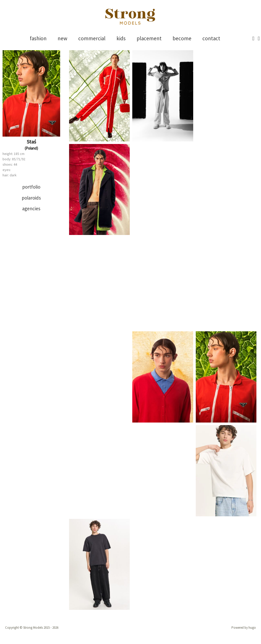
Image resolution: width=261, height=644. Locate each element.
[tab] (31, 187)
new (62, 38)
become (182, 38)
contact (211, 38)
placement (149, 38)
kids (121, 38)
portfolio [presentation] (31, 187)
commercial (92, 38)
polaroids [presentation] (31, 198)
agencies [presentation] (31, 208)
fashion (38, 38)
